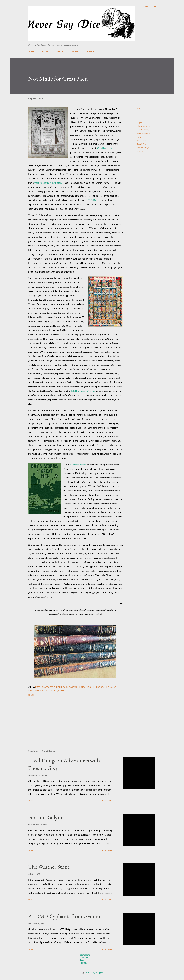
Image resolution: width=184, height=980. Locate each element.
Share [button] (140, 108)
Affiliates (89, 51)
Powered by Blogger (92, 973)
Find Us (58, 51)
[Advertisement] (71, 718)
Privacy (84, 963)
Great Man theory (106, 148)
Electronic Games (144, 133)
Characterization (143, 126)
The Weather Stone (49, 867)
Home (30, 51)
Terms (83, 960)
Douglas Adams (143, 130)
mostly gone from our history (48, 183)
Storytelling (141, 144)
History (140, 137)
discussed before (78, 465)
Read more (108, 801)
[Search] (144, 7)
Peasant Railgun (46, 817)
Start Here (73, 51)
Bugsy (139, 123)
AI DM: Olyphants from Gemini (64, 916)
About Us (44, 51)
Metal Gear (141, 140)
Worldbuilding (143, 148)
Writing (140, 151)
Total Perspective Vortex (83, 391)
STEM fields (94, 200)
